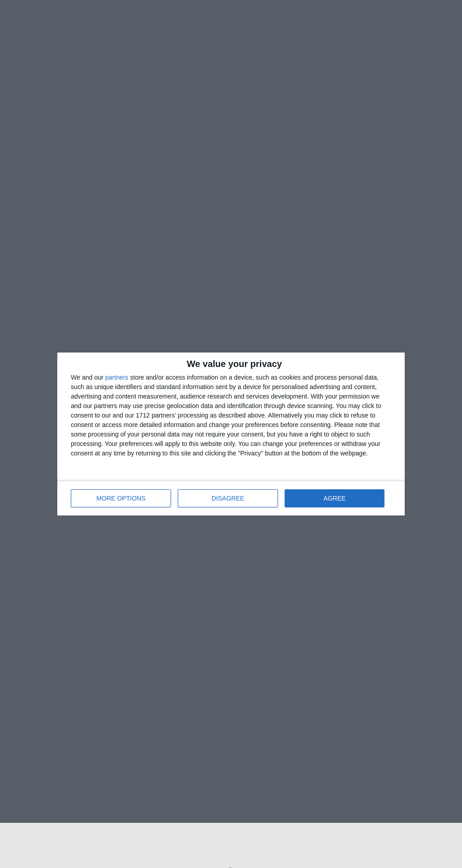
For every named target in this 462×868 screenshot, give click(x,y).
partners (117, 377)
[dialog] (231, 434)
